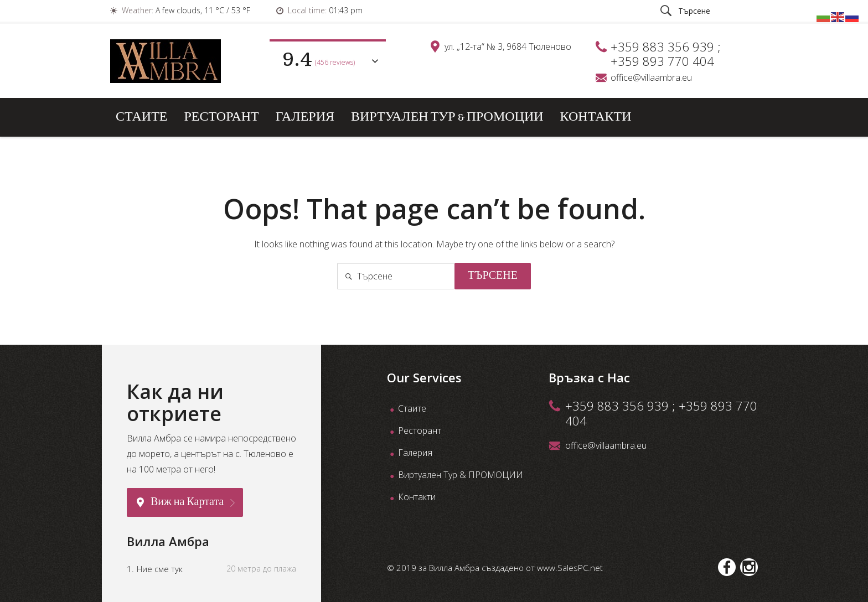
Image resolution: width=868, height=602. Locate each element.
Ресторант (221, 117)
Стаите (141, 117)
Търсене (493, 276)
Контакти (596, 117)
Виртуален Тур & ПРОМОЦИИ (447, 117)
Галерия (305, 117)
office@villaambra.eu (651, 77)
